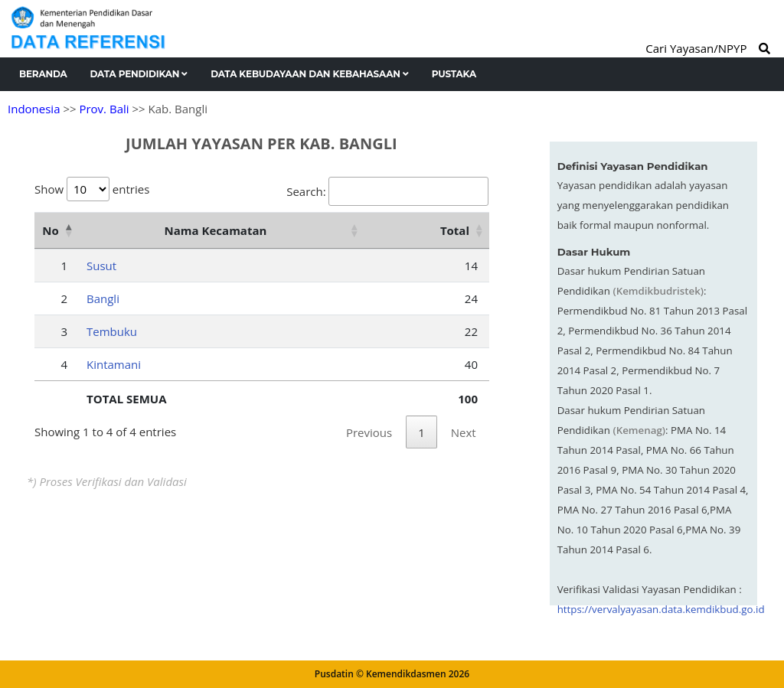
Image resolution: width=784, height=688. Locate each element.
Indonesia (34, 109)
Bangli (103, 298)
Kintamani (114, 364)
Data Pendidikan (139, 74)
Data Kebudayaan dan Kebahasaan (310, 74)
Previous (369, 432)
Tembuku (112, 331)
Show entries (92, 189)
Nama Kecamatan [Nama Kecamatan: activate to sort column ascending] (216, 230)
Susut (101, 266)
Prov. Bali (104, 109)
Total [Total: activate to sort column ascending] (455, 230)
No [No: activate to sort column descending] (50, 230)
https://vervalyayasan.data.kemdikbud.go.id (661, 609)
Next (464, 432)
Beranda (43, 74)
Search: (387, 191)
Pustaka (454, 74)
